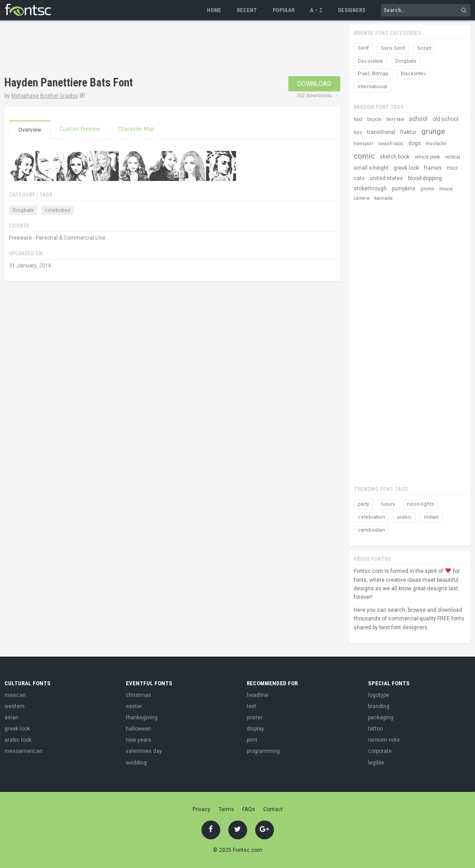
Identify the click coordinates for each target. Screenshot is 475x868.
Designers (352, 10)
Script (424, 48)
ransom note (384, 740)
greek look (406, 168)
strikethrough (370, 189)
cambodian (371, 530)
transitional (381, 132)
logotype (379, 695)
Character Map (136, 129)
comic (364, 156)
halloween (139, 729)
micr (452, 168)
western (15, 706)
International (372, 87)
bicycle (374, 119)
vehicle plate (427, 157)
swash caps (391, 144)
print (252, 740)
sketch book (395, 157)
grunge (433, 131)
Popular (284, 10)
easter (134, 706)
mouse (446, 189)
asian (11, 718)
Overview (30, 130)
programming (263, 751)
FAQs (249, 809)
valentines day (144, 751)
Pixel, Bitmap (373, 74)
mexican (15, 695)
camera (362, 198)
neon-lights (420, 504)
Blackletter (413, 74)
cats (359, 178)
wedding (136, 763)
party (363, 504)
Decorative (370, 61)
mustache (436, 144)
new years (139, 740)
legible (376, 763)
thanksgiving (142, 718)
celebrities (58, 210)
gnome (427, 189)
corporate (380, 751)
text (251, 706)
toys (358, 132)
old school (445, 119)
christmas (139, 695)
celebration (371, 517)
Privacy (201, 809)
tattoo (375, 729)
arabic (404, 517)
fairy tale (395, 119)
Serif (363, 48)
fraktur (408, 132)
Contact (273, 809)
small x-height (371, 168)
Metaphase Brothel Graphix (45, 96)
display (255, 729)
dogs (415, 143)
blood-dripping (425, 178)
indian (431, 517)
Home (214, 10)
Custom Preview (80, 129)
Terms (226, 809)
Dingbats (23, 210)
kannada (383, 198)
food (358, 119)
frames (433, 168)
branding (379, 706)
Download (314, 84)
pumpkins (404, 189)
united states (386, 178)
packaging (381, 718)
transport (363, 144)
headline (257, 695)
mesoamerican (24, 751)
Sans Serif (393, 48)
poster (255, 718)
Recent (247, 10)
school (418, 119)
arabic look (18, 740)
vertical (453, 157)
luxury (388, 504)
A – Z (316, 10)
